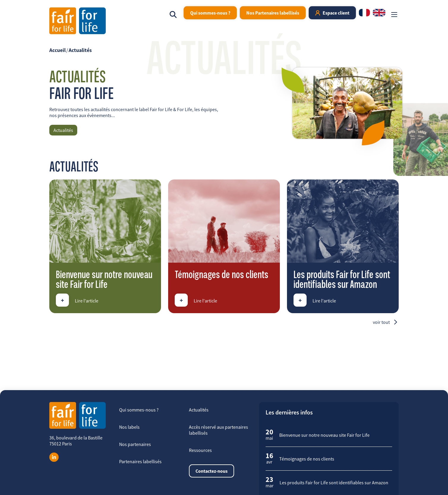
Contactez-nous (212, 471)
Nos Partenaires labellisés (273, 13)
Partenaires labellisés (140, 461)
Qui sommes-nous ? (210, 13)
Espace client (336, 13)
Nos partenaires (135, 444)
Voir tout (381, 322)
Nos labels (129, 427)
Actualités (80, 50)
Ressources (200, 450)
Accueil (57, 50)
